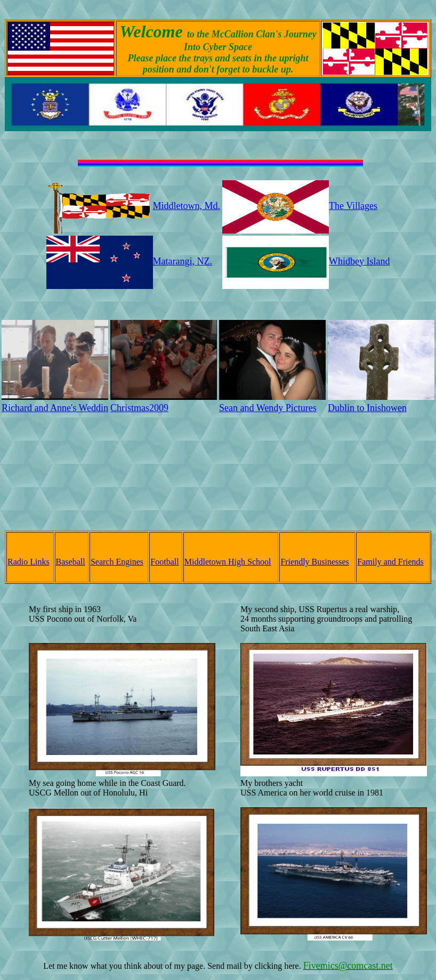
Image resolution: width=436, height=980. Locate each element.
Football (164, 562)
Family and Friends (390, 562)
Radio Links (29, 562)
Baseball (71, 562)
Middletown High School (228, 562)
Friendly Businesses (314, 562)
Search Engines (117, 562)
